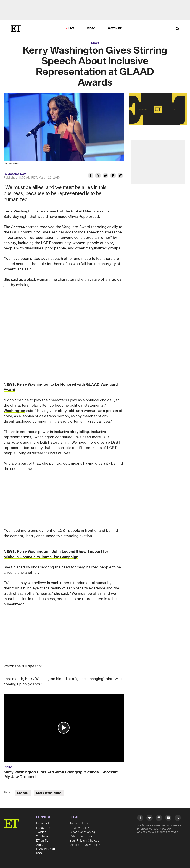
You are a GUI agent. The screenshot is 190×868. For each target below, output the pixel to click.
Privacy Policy (79, 828)
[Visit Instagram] (159, 818)
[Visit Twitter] (150, 818)
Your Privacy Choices (84, 841)
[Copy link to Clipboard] (120, 176)
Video (91, 29)
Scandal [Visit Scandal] (23, 793)
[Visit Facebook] (140, 818)
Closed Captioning (82, 832)
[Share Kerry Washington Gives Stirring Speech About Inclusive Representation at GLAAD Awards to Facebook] (91, 176)
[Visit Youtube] (168, 818)
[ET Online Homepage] (16, 29)
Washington (14, 411)
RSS (39, 853)
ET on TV (42, 841)
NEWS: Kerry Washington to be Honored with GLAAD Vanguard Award (61, 387)
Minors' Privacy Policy (85, 845)
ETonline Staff (46, 849)
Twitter (41, 832)
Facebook (43, 824)
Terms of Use (79, 824)
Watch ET (115, 29)
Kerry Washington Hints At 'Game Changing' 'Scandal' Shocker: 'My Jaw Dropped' (61, 774)
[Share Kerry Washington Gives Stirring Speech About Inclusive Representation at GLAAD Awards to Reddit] (105, 176)
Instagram (43, 828)
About (40, 845)
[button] (64, 728)
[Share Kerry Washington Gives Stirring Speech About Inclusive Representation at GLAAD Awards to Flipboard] (113, 176)
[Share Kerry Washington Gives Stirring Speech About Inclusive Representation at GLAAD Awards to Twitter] (98, 176)
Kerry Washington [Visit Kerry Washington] (49, 793)
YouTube (42, 836)
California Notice (81, 836)
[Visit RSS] (178, 818)
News (95, 43)
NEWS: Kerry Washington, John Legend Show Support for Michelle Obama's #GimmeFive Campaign (56, 554)
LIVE (72, 29)
